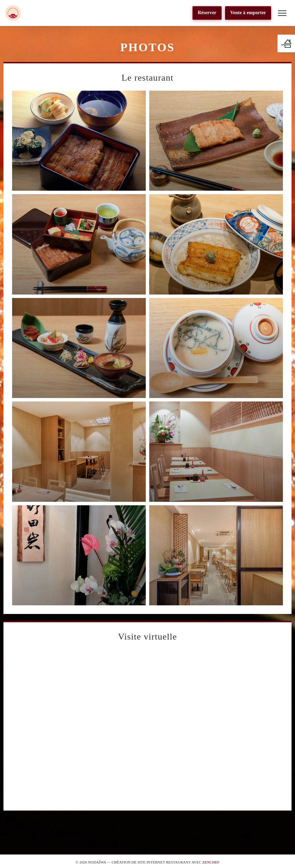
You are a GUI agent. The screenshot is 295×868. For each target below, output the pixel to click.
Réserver (207, 13)
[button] (282, 13)
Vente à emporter (248, 13)
